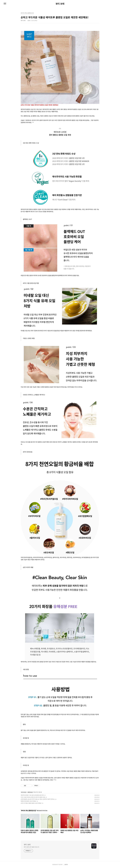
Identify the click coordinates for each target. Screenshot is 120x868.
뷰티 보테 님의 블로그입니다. (32, 847)
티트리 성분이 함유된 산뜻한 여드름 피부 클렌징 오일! (33, 797)
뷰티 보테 (60, 4)
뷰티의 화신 (24, 792)
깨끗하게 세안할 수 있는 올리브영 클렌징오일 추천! (32, 795)
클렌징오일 (30, 792)
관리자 (66, 864)
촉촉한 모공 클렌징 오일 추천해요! (29, 801)
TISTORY (60, 864)
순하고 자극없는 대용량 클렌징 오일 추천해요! (31, 803)
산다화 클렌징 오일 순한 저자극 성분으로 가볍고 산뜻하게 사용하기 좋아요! (38, 799)
